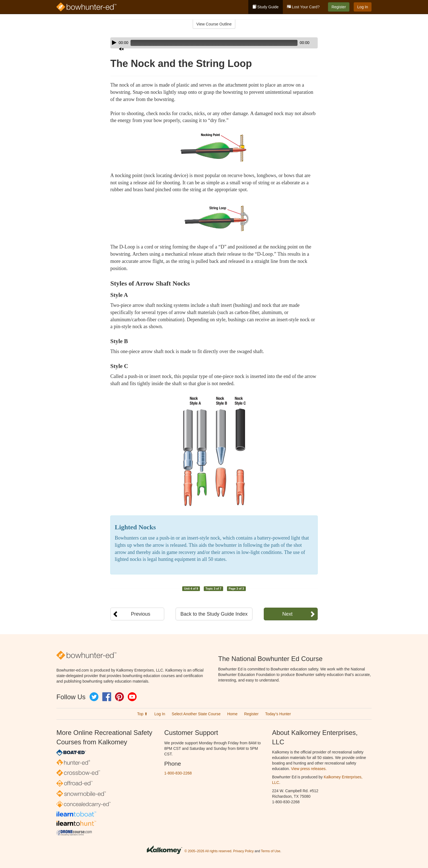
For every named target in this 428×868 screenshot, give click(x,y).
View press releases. (309, 769)
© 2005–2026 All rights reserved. (208, 851)
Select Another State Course (196, 714)
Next (287, 614)
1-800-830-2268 (178, 773)
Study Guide (266, 7)
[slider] (206, 43)
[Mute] (298, 43)
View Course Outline (214, 24)
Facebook (107, 697)
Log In (363, 7)
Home (232, 714)
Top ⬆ (142, 714)
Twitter (94, 697)
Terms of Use (271, 851)
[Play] (114, 43)
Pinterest (119, 697)
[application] (214, 43)
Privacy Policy (243, 851)
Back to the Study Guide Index (214, 614)
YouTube (132, 697)
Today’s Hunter (278, 714)
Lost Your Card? (303, 7)
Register (339, 7)
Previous (140, 614)
